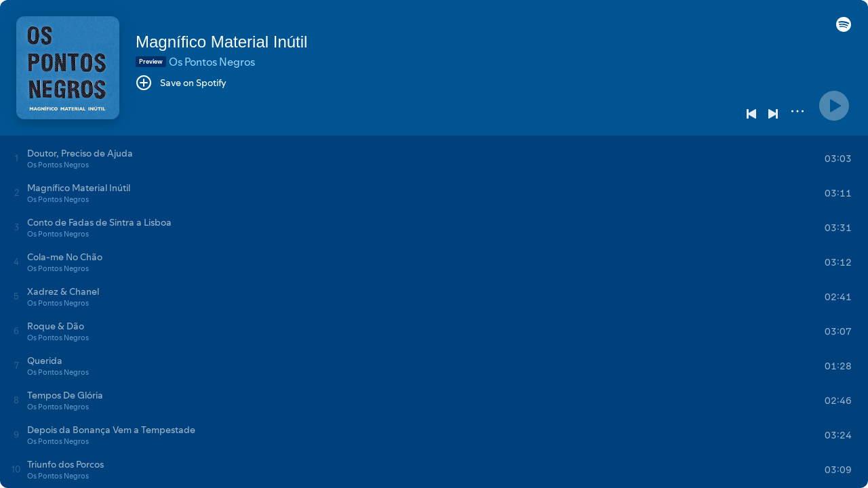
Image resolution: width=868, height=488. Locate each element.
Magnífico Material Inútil (221, 42)
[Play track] (17, 158)
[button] (844, 28)
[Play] (834, 106)
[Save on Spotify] (181, 83)
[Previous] (751, 114)
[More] (797, 111)
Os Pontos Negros (212, 62)
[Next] (773, 114)
